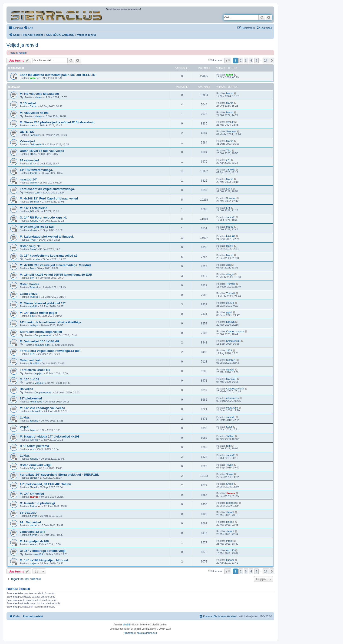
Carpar (33, 106)
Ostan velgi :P (30, 246)
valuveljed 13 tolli (32, 532)
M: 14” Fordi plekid (34, 208)
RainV (33, 249)
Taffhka (34, 440)
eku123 (39, 554)
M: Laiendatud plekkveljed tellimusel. (47, 237)
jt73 (32, 163)
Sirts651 (34, 363)
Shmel (33, 478)
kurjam (33, 563)
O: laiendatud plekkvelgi (37, 503)
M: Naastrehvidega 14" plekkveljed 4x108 (50, 436)
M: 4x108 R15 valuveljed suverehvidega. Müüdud (55, 265)
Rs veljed (26, 389)
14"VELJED (28, 513)
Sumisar (34, 202)
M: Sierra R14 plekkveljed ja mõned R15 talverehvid (57, 122)
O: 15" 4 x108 (29, 379)
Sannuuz (35, 135)
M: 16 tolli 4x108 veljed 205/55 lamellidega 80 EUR (56, 275)
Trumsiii (34, 287)
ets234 (33, 306)
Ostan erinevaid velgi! (36, 465)
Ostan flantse (30, 284)
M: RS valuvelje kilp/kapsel (39, 94)
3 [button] (246, 60)
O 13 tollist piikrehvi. (35, 446)
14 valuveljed (29, 160)
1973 (32, 354)
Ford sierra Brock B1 (35, 370)
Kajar (33, 430)
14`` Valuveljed (30, 522)
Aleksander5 (37, 144)
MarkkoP (39, 383)
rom (32, 449)
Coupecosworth (43, 335)
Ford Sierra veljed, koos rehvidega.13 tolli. (51, 351)
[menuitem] (29, 28)
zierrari (33, 516)
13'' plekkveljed (31, 398)
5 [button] (256, 60)
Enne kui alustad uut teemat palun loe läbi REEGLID (58, 75)
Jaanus (34, 497)
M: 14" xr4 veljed (32, 494)
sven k (33, 125)
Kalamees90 (41, 345)
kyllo (37, 259)
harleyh (34, 325)
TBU (32, 154)
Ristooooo (35, 506)
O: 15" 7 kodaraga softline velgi (43, 551)
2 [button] (241, 60)
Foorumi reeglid (18, 53)
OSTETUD (27, 132)
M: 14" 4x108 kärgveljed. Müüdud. (44, 560)
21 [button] (266, 60)
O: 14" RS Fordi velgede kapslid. (43, 217)
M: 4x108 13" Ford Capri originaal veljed (49, 198)
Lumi (37, 193)
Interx (33, 544)
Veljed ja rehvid (22, 45)
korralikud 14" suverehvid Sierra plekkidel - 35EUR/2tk (59, 475)
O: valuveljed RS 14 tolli (37, 227)
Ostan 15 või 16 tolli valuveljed (42, 151)
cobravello (35, 411)
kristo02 (231, 236)
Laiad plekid (29, 294)
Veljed (24, 427)
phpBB (126, 625)
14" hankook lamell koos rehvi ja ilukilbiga (51, 322)
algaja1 (38, 373)
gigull (33, 316)
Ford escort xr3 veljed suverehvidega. (47, 189)
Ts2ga (33, 468)
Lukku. (25, 417)
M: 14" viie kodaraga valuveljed (42, 408)
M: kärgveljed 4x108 (34, 541)
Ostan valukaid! (31, 360)
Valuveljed (27, 141)
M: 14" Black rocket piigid (38, 313)
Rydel (33, 240)
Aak (32, 268)
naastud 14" (28, 179)
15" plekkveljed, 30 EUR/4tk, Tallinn (45, 484)
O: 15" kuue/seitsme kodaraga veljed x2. (49, 256)
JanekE (34, 173)
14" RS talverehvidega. (36, 170)
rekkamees (36, 402)
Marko (38, 97)
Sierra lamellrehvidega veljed (41, 332)
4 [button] (251, 60)
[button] (228, 60)
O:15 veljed (28, 103)
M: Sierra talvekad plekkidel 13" (43, 303)
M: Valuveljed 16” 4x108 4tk (40, 341)
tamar (33, 78)
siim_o (33, 278)
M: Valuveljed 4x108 (34, 113)
